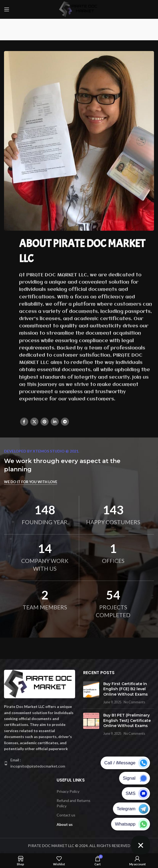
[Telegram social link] (65, 422)
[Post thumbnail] (91, 693)
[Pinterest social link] (45, 422)
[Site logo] (79, 9)
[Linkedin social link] (55, 422)
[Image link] (40, 684)
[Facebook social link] (24, 422)
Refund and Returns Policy (74, 803)
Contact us (66, 815)
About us (65, 824)
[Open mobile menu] (7, 9)
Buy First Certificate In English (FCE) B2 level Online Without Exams (126, 689)
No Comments (134, 702)
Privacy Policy (68, 791)
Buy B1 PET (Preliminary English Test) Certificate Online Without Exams (127, 720)
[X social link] (34, 422)
